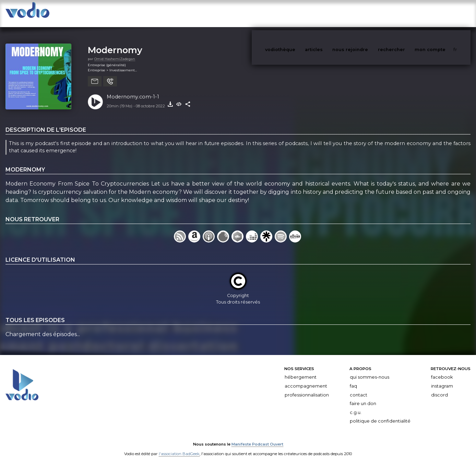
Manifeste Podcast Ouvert (257, 437)
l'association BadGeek (179, 447)
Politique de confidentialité (380, 414)
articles (329, 13)
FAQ (353, 379)
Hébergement (301, 370)
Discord (439, 388)
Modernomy (115, 43)
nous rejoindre (364, 13)
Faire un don (363, 397)
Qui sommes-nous (370, 370)
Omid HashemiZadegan (115, 52)
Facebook (442, 370)
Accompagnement (306, 379)
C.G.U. (356, 406)
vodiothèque (297, 13)
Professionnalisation (307, 388)
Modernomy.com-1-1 (133, 90)
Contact (359, 388)
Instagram (442, 379)
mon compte (441, 13)
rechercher (404, 13)
